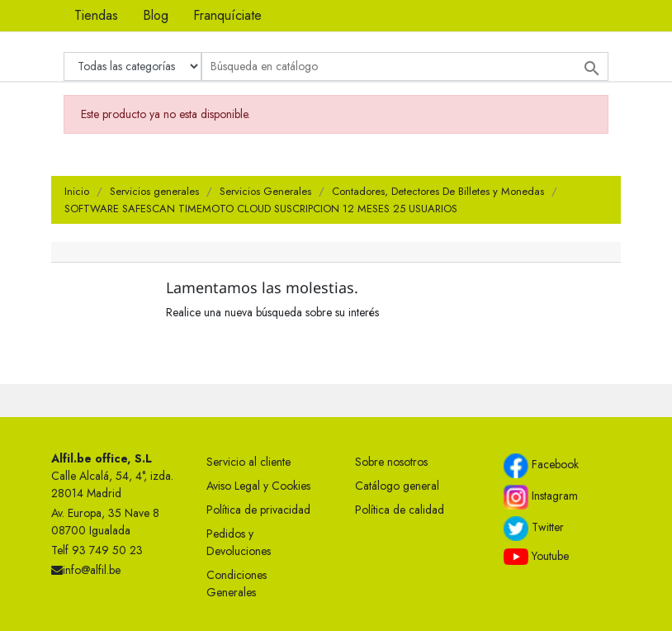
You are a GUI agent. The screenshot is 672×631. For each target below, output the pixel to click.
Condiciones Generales (237, 584)
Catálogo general (397, 486)
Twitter (534, 529)
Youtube (536, 557)
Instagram (541, 497)
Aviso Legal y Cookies (258, 486)
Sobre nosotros (391, 462)
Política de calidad (400, 510)
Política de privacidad (258, 510)
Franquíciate (227, 15)
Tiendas (96, 15)
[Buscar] (405, 66)
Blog (156, 15)
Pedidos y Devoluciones (239, 542)
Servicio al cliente (248, 462)
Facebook (541, 466)
